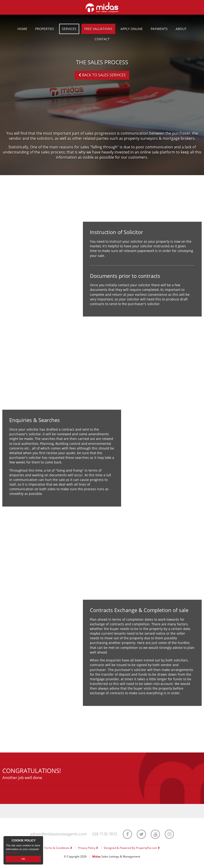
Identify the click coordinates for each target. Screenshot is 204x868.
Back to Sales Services (102, 75)
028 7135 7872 (105, 834)
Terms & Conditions (58, 848)
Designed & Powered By (132, 848)
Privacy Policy (88, 848)
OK (23, 859)
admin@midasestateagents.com (58, 834)
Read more (12, 853)
